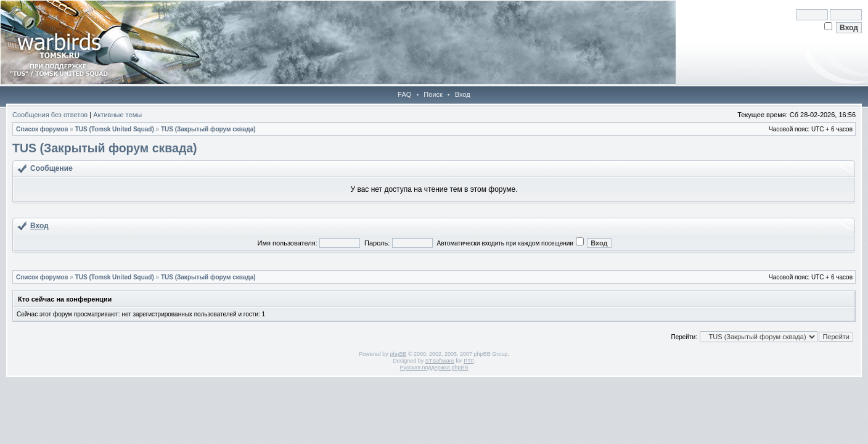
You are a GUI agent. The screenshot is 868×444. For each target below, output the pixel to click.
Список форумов (42, 129)
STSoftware (440, 361)
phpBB (398, 354)
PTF (469, 361)
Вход (463, 94)
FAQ (404, 94)
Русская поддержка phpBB (434, 368)
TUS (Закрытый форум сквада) (208, 129)
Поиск (433, 94)
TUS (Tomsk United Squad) (115, 129)
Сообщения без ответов (50, 115)
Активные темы (117, 115)
